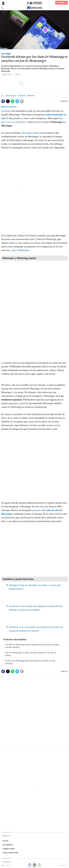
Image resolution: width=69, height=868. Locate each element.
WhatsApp (31, 96)
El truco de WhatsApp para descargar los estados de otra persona (30, 662)
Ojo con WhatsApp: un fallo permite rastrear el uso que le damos (31, 654)
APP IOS (5, 841)
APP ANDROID (8, 845)
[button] (3, 101)
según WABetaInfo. (21, 250)
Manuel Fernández (9, 107)
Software (6, 54)
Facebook (22, 96)
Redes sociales (11, 96)
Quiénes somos (9, 849)
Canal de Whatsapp (10, 853)
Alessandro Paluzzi (31, 133)
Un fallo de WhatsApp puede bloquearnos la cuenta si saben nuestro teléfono (32, 646)
